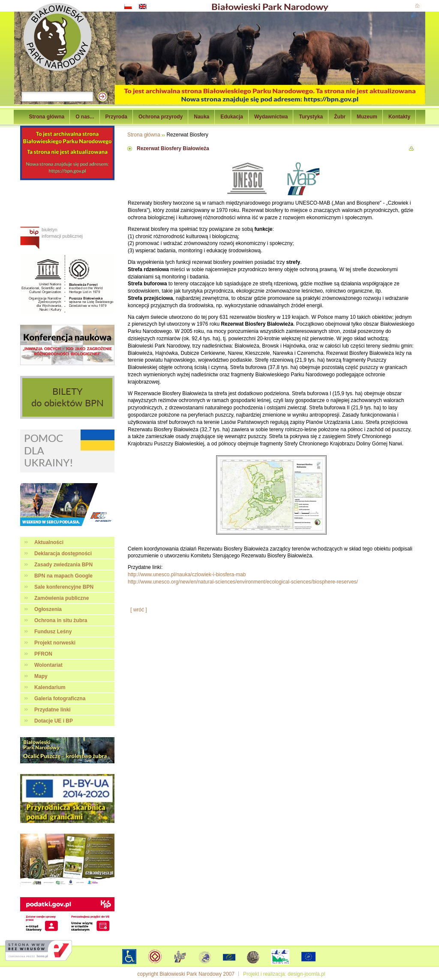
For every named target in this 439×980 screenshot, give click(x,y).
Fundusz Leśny (53, 632)
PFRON (43, 654)
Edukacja (232, 117)
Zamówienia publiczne (62, 598)
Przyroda (116, 117)
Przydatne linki (53, 710)
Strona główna (47, 117)
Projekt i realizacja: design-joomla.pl (284, 974)
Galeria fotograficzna (60, 699)
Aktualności (49, 542)
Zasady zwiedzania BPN (63, 565)
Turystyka (311, 117)
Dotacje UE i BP (54, 721)
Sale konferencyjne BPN (64, 587)
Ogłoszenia (48, 609)
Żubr (340, 117)
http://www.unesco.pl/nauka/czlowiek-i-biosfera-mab (187, 575)
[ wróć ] (139, 610)
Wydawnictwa (271, 117)
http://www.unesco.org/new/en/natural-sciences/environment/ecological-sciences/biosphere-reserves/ (243, 582)
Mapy (41, 676)
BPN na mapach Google (63, 576)
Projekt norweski (55, 643)
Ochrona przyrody (161, 117)
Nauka (201, 117)
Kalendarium (50, 687)
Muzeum (367, 117)
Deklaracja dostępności (63, 554)
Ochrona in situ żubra (61, 620)
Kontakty (399, 117)
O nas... (85, 117)
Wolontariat (48, 665)
